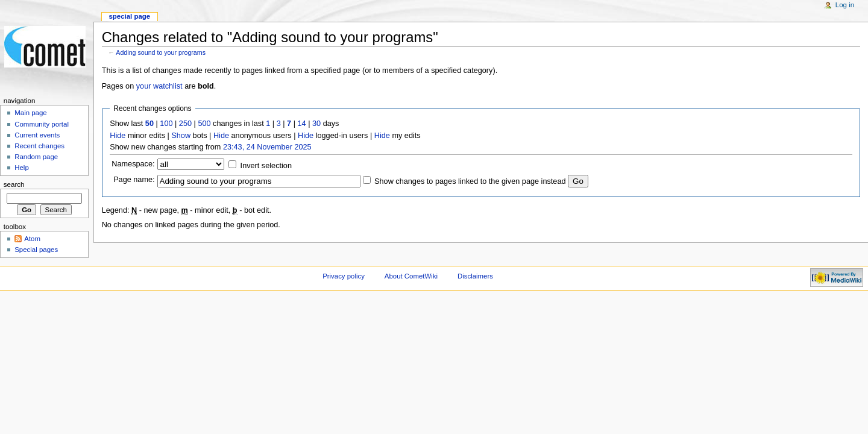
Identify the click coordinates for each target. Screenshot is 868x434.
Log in (845, 5)
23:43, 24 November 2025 (267, 147)
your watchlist (159, 86)
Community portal (42, 124)
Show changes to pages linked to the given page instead (470, 181)
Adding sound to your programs (161, 52)
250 (185, 124)
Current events (37, 135)
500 (204, 124)
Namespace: (133, 164)
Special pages (36, 250)
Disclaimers (475, 276)
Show (181, 136)
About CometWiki (411, 276)
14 (302, 124)
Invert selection (266, 166)
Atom (32, 239)
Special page (129, 16)
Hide (118, 136)
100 (166, 124)
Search (14, 184)
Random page (36, 157)
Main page (31, 113)
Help (22, 168)
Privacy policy (344, 276)
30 (316, 124)
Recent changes (39, 146)
